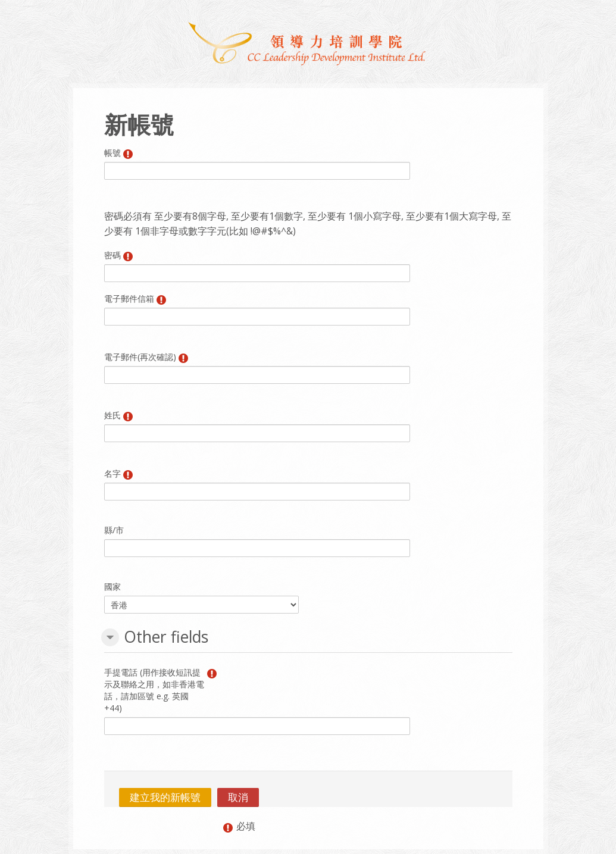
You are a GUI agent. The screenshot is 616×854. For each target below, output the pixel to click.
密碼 (112, 255)
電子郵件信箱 (129, 298)
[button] (110, 637)
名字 (112, 473)
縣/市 (114, 530)
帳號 (112, 153)
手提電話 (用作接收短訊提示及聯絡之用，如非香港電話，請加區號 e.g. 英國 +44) (154, 690)
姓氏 (112, 415)
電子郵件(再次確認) (140, 357)
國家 (112, 586)
